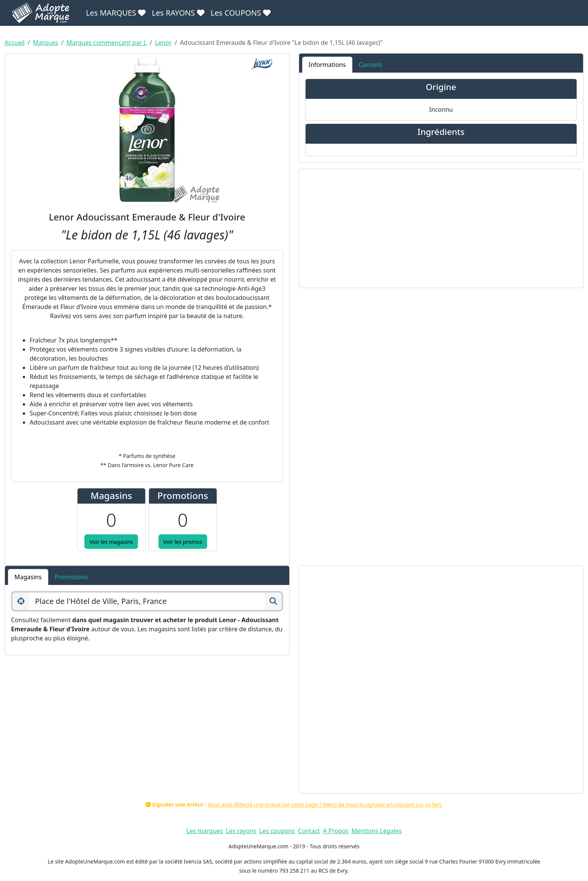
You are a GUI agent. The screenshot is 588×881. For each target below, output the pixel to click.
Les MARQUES (116, 13)
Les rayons (241, 831)
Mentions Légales (377, 831)
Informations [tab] (327, 65)
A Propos (336, 831)
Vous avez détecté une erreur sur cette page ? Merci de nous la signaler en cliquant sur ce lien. (325, 804)
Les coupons (277, 831)
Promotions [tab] (71, 577)
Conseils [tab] (371, 65)
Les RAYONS (178, 13)
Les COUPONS (241, 13)
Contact (309, 831)
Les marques (204, 831)
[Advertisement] (441, 228)
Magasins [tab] (28, 577)
